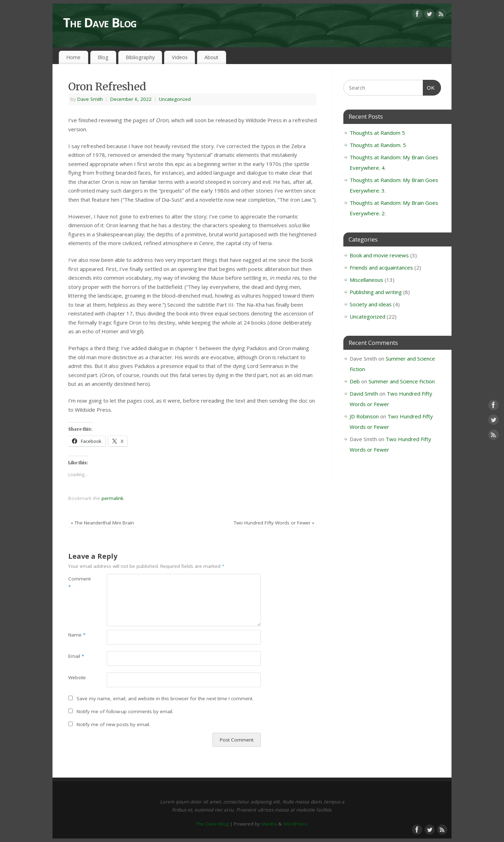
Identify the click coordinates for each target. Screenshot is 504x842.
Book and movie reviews (379, 255)
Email (76, 656)
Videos (180, 57)
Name (77, 635)
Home (73, 57)
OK (429, 87)
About (211, 57)
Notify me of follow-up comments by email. (125, 711)
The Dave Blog (100, 23)
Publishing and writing (376, 292)
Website (77, 677)
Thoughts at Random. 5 (378, 145)
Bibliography (140, 57)
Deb (355, 381)
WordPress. (296, 824)
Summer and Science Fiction (402, 381)
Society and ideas (371, 304)
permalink (113, 498)
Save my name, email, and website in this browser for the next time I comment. (165, 698)
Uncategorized (175, 99)
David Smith (364, 394)
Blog (103, 57)
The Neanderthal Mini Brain (102, 523)
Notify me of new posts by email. (113, 724)
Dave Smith (90, 99)
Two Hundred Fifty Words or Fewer (274, 523)
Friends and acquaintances (381, 267)
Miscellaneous (366, 280)
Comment (78, 583)
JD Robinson (364, 416)
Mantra (269, 824)
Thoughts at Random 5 (377, 133)
